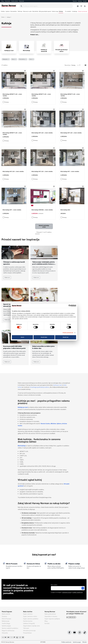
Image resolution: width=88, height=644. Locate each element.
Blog (3, 1)
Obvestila (5, 633)
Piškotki (84, 642)
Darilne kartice (15, 1)
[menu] (44, 11)
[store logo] (9, 6)
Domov (3, 17)
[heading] (6, 59)
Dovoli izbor (44, 337)
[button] (78, 6)
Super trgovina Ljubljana (52, 619)
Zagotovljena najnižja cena (31, 626)
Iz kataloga (74, 11)
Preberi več (7, 277)
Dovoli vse (66, 337)
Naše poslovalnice (50, 614)
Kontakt (85, 1)
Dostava (4, 616)
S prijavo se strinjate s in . (67, 592)
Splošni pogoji (6, 626)
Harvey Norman (50, 612)
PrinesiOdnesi (27, 633)
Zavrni (22, 337)
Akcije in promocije (83, 11)
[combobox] (47, 6)
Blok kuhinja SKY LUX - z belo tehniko (42, 133)
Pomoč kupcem (7, 612)
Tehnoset (26, 628)
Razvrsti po (68, 65)
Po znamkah (68, 11)
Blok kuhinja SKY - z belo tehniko (70, 171)
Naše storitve (28, 612)
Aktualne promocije (29, 631)
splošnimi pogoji (67, 592)
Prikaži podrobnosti (68, 333)
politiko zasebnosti (78, 592)
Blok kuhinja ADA (65, 210)
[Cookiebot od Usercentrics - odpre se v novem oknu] (70, 306)
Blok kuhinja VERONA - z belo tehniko (42, 210)
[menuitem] (3, 11)
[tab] (44, 59)
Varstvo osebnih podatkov (10, 628)
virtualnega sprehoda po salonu (39, 387)
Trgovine (75, 1)
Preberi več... (35, 35)
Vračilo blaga (6, 623)
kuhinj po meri (58, 385)
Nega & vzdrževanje (8, 631)
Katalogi (80, 1)
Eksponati (22, 1)
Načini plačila (6, 614)
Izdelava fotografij (29, 623)
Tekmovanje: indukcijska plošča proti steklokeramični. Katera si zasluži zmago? (43, 264)
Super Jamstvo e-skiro (30, 616)
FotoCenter (7, 1)
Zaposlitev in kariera (51, 616)
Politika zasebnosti (66, 642)
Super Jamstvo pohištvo (31, 619)
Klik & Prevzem (6, 619)
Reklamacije (6, 621)
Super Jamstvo (28, 614)
